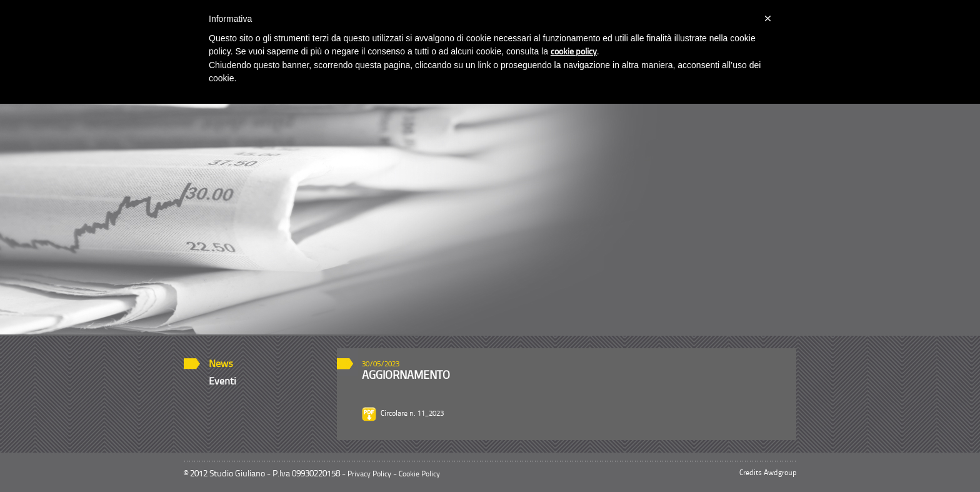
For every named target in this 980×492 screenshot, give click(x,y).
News (221, 364)
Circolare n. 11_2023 (412, 414)
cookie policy (574, 52)
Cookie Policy (419, 474)
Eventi (222, 382)
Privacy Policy (369, 474)
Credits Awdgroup (768, 473)
